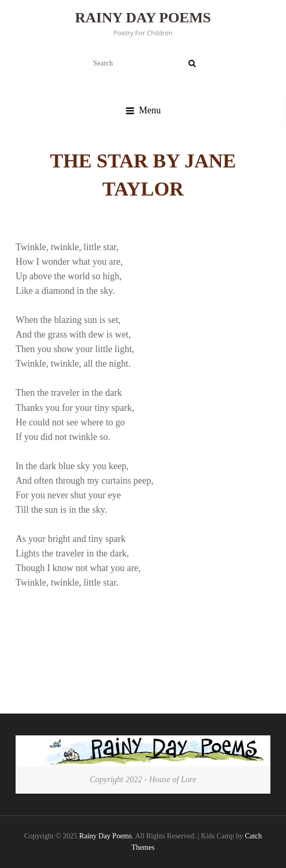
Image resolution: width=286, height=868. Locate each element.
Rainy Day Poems (143, 17)
